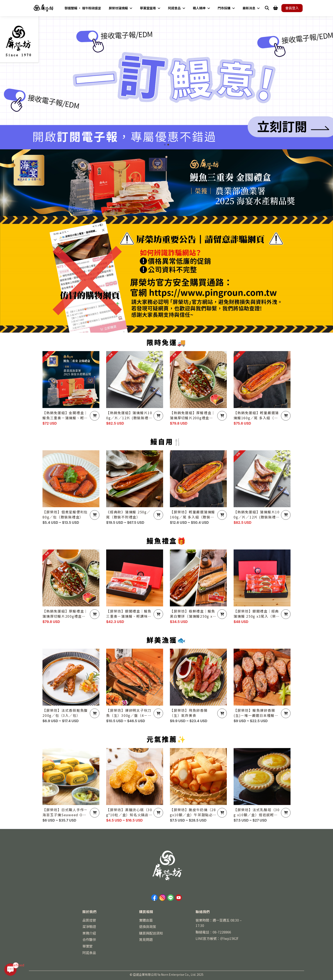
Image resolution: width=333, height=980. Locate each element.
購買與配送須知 (151, 933)
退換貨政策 (148, 926)
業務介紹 (89, 933)
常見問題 (146, 939)
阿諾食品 (177, 8)
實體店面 (146, 920)
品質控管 (89, 920)
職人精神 (201, 8)
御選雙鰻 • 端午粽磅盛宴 (83, 8)
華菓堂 (87, 946)
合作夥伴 (89, 939)
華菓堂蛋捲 (150, 8)
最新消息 (251, 8)
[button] (165, 145)
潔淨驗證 (89, 926)
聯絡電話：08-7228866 (213, 932)
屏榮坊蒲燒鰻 (121, 8)
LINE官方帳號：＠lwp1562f (217, 938)
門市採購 (226, 8)
